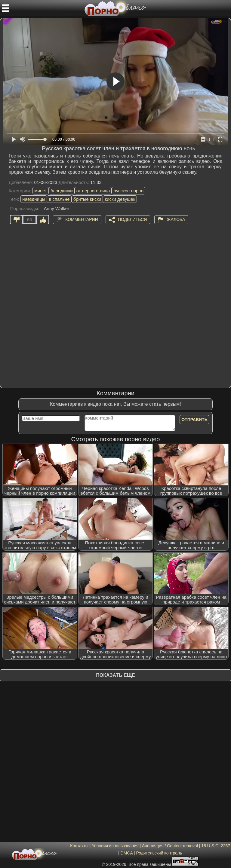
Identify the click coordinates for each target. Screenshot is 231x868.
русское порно (128, 191)
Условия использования (115, 846)
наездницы (34, 199)
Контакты (79, 846)
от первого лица (93, 191)
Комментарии (82, 219)
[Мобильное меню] (5, 8)
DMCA (127, 853)
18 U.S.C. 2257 (216, 846)
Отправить (194, 420)
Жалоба (176, 219)
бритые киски (87, 199)
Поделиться (132, 219)
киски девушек (120, 199)
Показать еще (115, 675)
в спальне (59, 199)
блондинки (62, 191)
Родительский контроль (159, 853)
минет (41, 191)
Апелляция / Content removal (170, 846)
